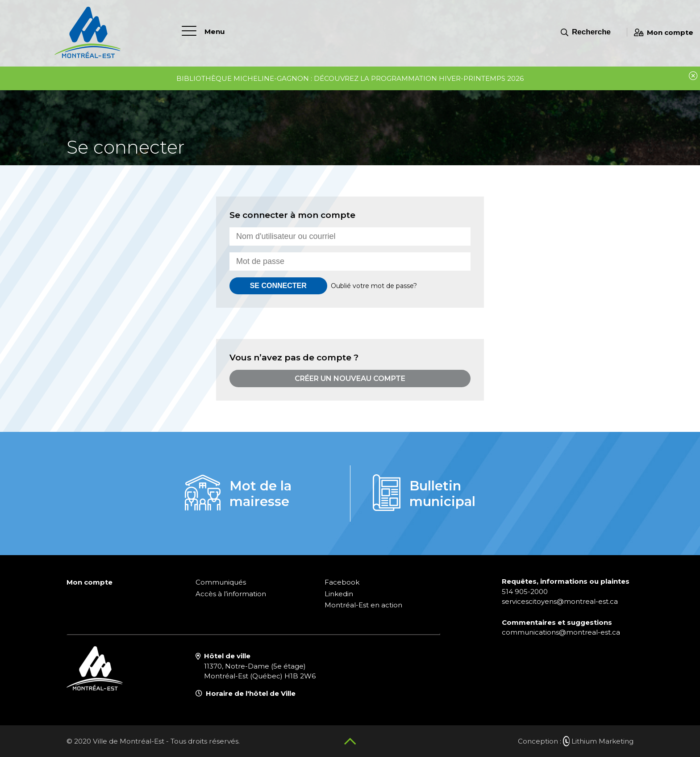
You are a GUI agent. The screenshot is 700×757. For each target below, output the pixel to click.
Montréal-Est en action (363, 605)
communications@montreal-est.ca (561, 632)
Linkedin (339, 594)
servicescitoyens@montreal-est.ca (560, 601)
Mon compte (664, 32)
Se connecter (278, 286)
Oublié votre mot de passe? (374, 286)
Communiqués (221, 582)
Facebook (342, 582)
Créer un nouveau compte (350, 378)
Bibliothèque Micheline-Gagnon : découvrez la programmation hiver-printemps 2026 (350, 78)
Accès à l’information (231, 594)
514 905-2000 (525, 592)
